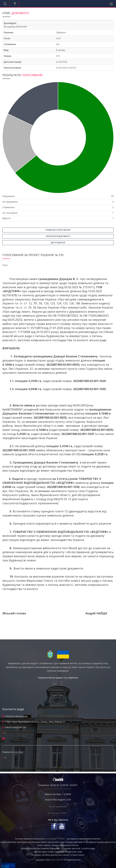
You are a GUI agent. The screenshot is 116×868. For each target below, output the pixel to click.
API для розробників (57, 807)
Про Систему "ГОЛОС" (58, 813)
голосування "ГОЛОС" (55, 839)
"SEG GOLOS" (57, 860)
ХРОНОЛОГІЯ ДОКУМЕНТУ (58, 236)
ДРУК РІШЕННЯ (58, 243)
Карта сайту (58, 695)
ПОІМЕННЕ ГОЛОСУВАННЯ (58, 230)
